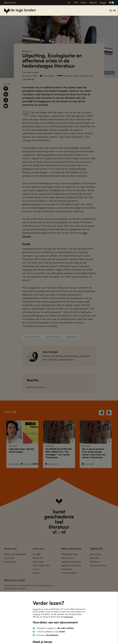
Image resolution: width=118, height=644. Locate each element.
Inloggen (103, 3)
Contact (84, 3)
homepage (68, 617)
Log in (35, 609)
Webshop (93, 3)
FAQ (76, 3)
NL (69, 3)
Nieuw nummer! (10, 3)
